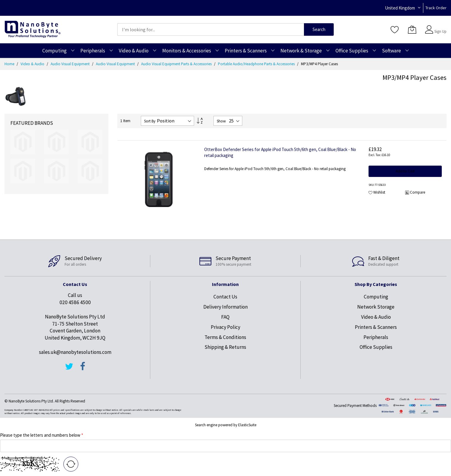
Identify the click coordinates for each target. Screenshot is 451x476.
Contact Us (225, 297)
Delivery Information (225, 307)
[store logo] (33, 29)
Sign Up (440, 31)
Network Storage (376, 307)
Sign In (440, 27)
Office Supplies (376, 347)
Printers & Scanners (376, 327)
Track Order (436, 8)
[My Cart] (412, 29)
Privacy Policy (225, 327)
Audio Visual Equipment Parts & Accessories (177, 64)
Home (10, 64)
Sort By (150, 121)
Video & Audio (33, 64)
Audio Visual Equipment (71, 64)
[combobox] (211, 29)
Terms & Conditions (225, 337)
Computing (376, 297)
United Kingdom (400, 8)
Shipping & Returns (225, 347)
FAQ (225, 317)
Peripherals (376, 337)
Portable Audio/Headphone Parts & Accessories (257, 64)
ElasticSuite (247, 425)
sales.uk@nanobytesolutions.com (75, 352)
